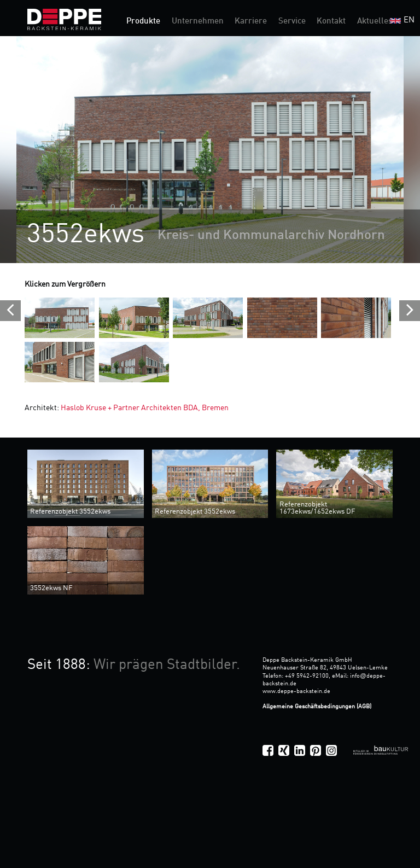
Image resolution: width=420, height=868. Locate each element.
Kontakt (331, 22)
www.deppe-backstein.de (296, 691)
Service (292, 22)
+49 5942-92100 (307, 676)
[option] (210, 150)
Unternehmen (198, 22)
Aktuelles (375, 22)
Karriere (251, 22)
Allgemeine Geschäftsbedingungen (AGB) (317, 707)
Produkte (143, 22)
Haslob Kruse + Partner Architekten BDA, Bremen (145, 408)
